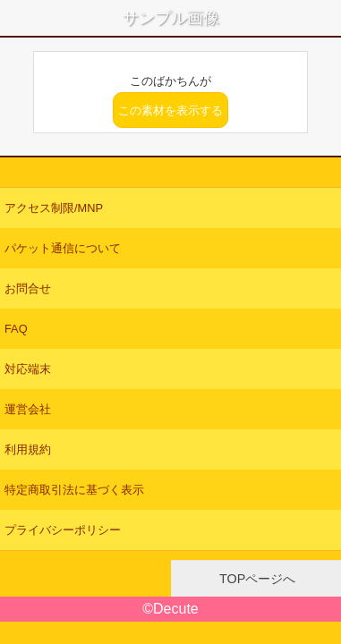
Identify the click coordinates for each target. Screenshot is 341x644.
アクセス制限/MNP (54, 208)
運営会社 (28, 409)
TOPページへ (256, 579)
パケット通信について (63, 248)
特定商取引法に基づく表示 (74, 490)
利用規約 (28, 449)
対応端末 (28, 369)
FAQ (16, 329)
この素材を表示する (170, 110)
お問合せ (28, 288)
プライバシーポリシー (63, 530)
